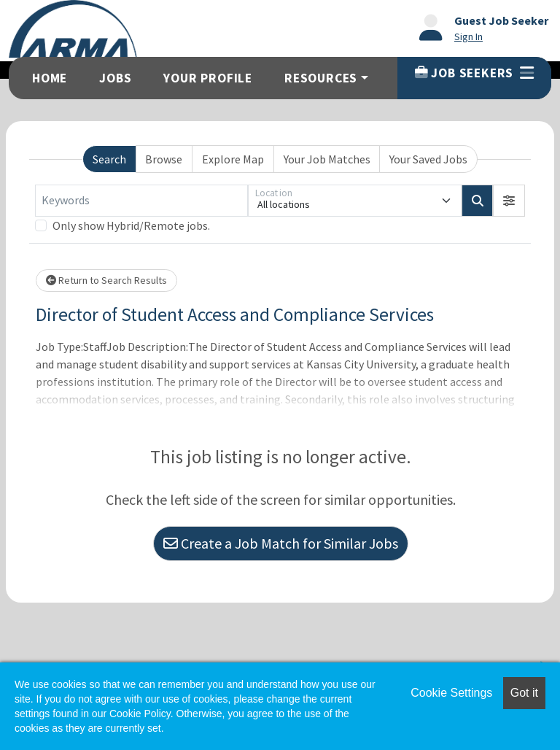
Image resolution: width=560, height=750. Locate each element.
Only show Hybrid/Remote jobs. (131, 225)
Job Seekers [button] (474, 73)
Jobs (115, 78)
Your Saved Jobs (428, 159)
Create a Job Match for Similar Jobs (281, 543)
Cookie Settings (451, 693)
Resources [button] (321, 78)
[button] (509, 201)
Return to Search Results (106, 280)
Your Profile (208, 78)
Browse (164, 159)
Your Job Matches (327, 159)
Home (50, 78)
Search (109, 159)
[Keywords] (141, 201)
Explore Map (233, 159)
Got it (524, 693)
